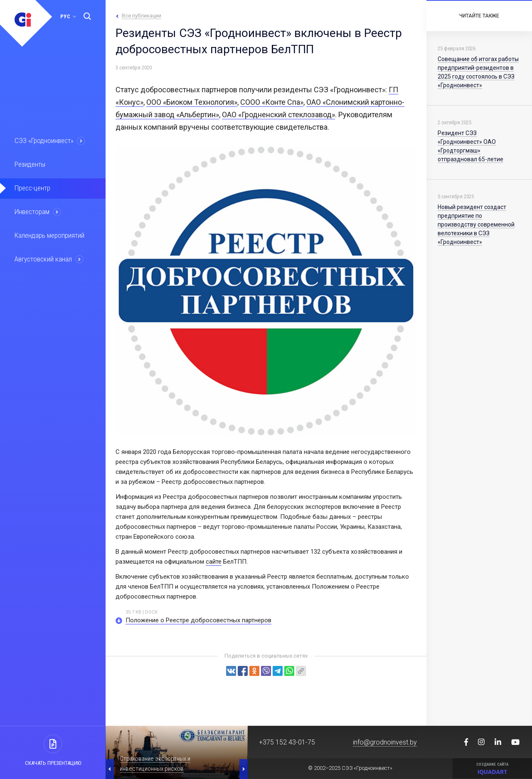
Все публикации (142, 16)
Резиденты (30, 164)
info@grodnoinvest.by (385, 742)
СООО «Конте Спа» (272, 102)
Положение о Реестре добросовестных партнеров (198, 620)
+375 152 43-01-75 (287, 742)
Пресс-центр (32, 188)
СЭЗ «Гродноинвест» (44, 141)
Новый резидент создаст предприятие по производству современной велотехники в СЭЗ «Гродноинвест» (476, 224)
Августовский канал (43, 259)
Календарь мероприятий (49, 235)
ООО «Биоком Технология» (192, 102)
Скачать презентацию (53, 763)
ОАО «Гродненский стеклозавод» (278, 115)
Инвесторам (32, 212)
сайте (214, 562)
